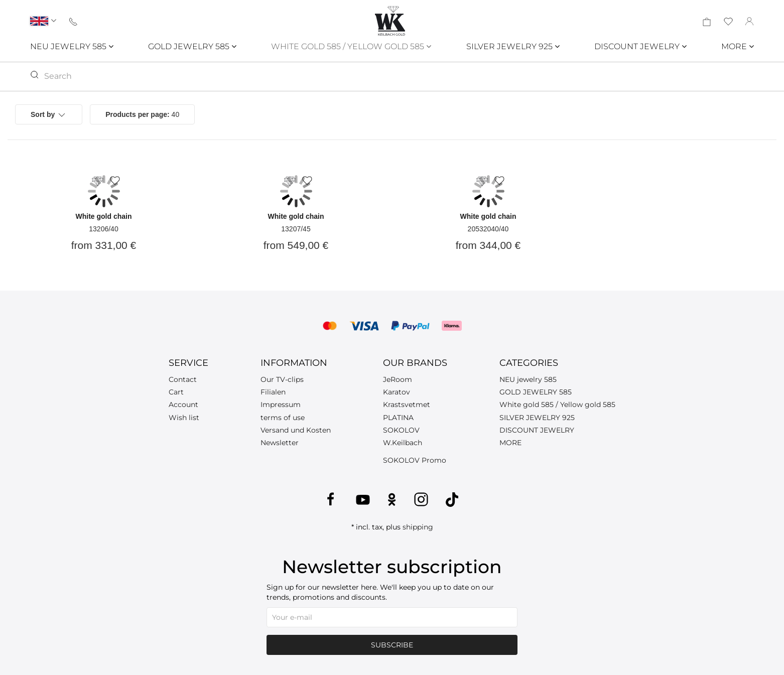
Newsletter (280, 443)
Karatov (397, 392)
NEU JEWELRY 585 (72, 46)
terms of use (283, 418)
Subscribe (392, 645)
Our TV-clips (282, 379)
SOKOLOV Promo (415, 460)
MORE (738, 46)
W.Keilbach (403, 443)
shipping (418, 527)
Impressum (281, 404)
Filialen (273, 392)
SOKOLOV (401, 430)
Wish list (184, 418)
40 (142, 114)
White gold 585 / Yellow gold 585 (557, 404)
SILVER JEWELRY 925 (513, 46)
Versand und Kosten (296, 430)
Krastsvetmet (407, 404)
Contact (183, 379)
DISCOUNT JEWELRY (640, 46)
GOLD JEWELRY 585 (192, 46)
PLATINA (398, 418)
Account (183, 404)
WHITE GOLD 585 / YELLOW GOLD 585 (351, 46)
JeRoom (398, 379)
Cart (176, 392)
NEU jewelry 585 (528, 379)
